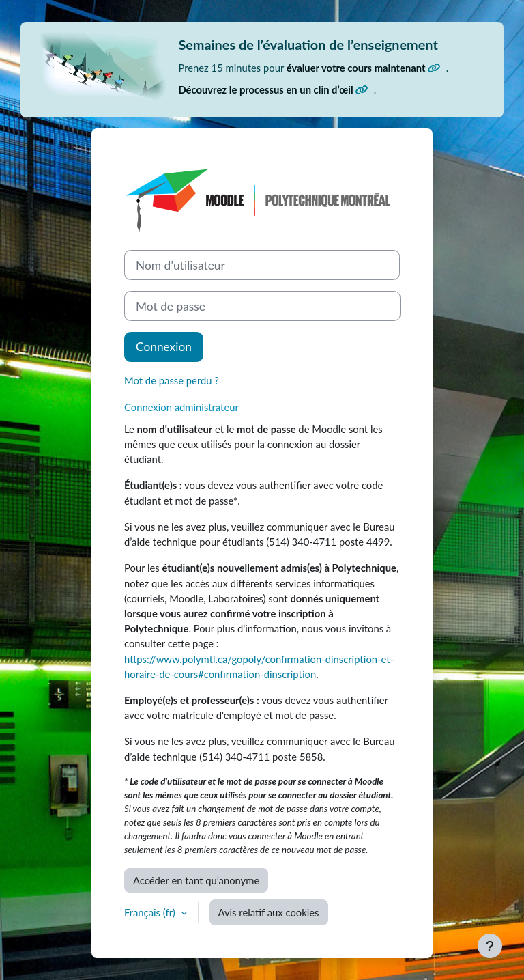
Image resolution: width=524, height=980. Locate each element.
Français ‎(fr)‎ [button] (151, 912)
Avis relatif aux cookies (269, 912)
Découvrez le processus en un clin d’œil (273, 89)
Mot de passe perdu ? (172, 380)
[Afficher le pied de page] (490, 946)
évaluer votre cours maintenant (364, 68)
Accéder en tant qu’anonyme (196, 880)
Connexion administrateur (181, 407)
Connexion (164, 347)
